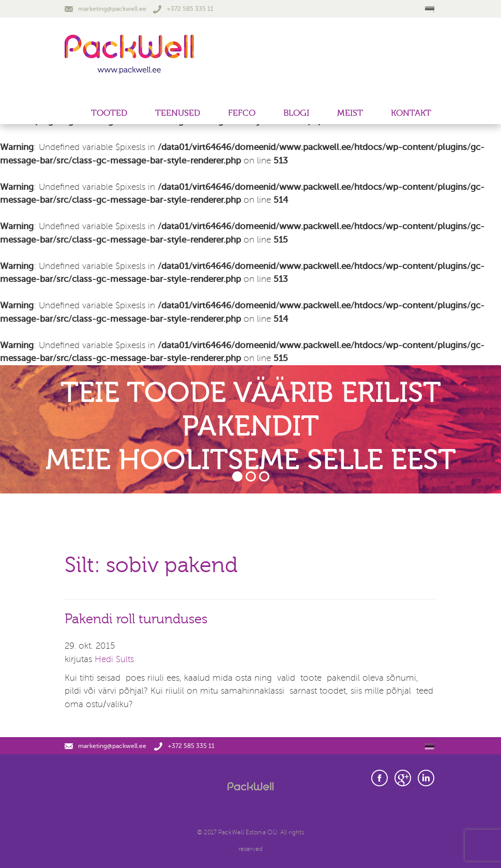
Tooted (109, 113)
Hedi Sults (114, 659)
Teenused (178, 113)
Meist (350, 113)
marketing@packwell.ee (105, 9)
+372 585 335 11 (183, 9)
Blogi (296, 113)
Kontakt (411, 113)
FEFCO (242, 113)
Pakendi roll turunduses (136, 619)
